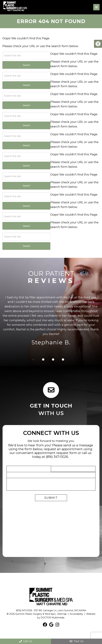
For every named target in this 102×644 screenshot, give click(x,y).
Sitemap (62, 614)
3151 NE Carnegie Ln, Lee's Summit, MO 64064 (60, 610)
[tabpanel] (51, 321)
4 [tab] (63, 359)
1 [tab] (33, 359)
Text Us (76, 641)
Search (26, 246)
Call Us (25, 641)
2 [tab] (43, 359)
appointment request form (56, 453)
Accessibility (76, 614)
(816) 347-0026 (57, 457)
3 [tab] (53, 359)
